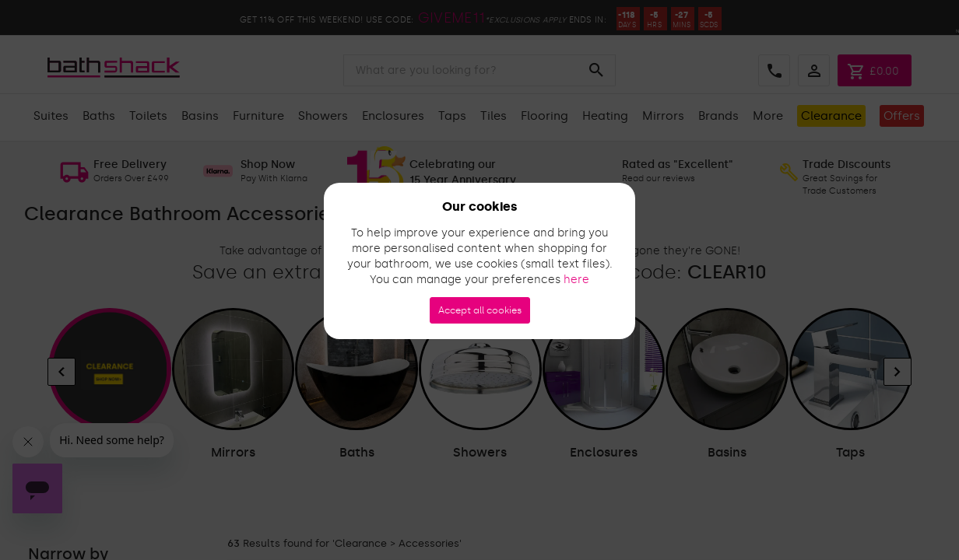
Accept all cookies (480, 310)
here (576, 280)
